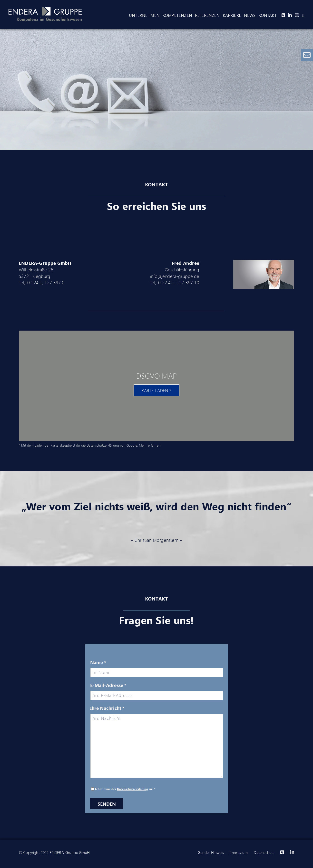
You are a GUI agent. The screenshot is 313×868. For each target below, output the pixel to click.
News (250, 15)
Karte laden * (156, 391)
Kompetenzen (177, 15)
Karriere (232, 15)
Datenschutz (264, 852)
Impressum (239, 852)
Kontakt (268, 15)
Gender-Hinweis (211, 852)
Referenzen (207, 15)
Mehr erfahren (150, 445)
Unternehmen (144, 15)
